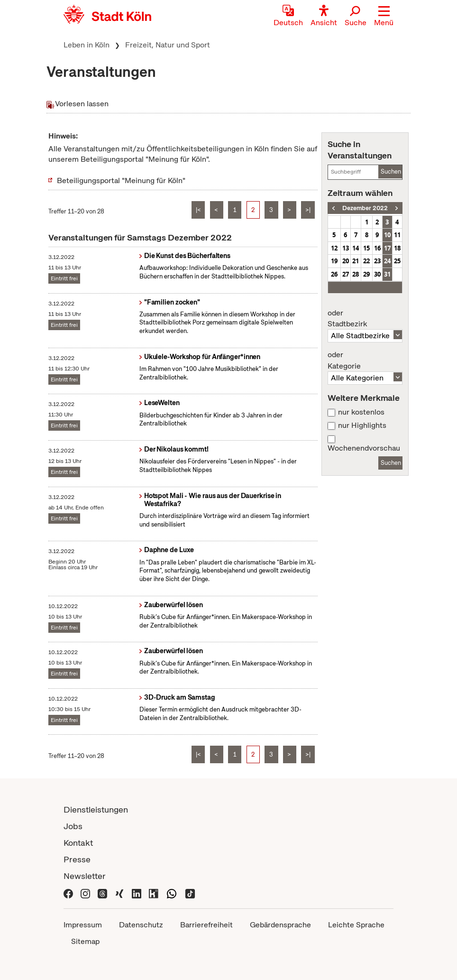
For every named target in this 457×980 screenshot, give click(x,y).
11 (397, 235)
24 (387, 261)
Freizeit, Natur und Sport (168, 45)
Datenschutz (141, 925)
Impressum (83, 925)
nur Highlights (362, 425)
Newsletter (85, 876)
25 (397, 261)
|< (198, 210)
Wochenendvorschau (364, 448)
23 (377, 261)
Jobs (73, 826)
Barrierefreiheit (206, 925)
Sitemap (85, 941)
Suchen (391, 171)
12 (334, 248)
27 (346, 274)
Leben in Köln (87, 45)
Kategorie (365, 361)
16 (377, 248)
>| (308, 210)
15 (366, 248)
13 (346, 248)
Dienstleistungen (96, 809)
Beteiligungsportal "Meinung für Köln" (121, 180)
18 (397, 248)
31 (387, 274)
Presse (77, 859)
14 (356, 248)
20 (346, 261)
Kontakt (78, 843)
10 (387, 235)
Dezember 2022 (365, 208)
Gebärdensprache (280, 925)
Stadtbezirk (365, 319)
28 (356, 274)
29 (366, 274)
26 (334, 274)
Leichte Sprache (356, 925)
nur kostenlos (361, 412)
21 (356, 261)
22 (366, 261)
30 (377, 274)
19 (334, 261)
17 (387, 248)
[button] (384, 17)
